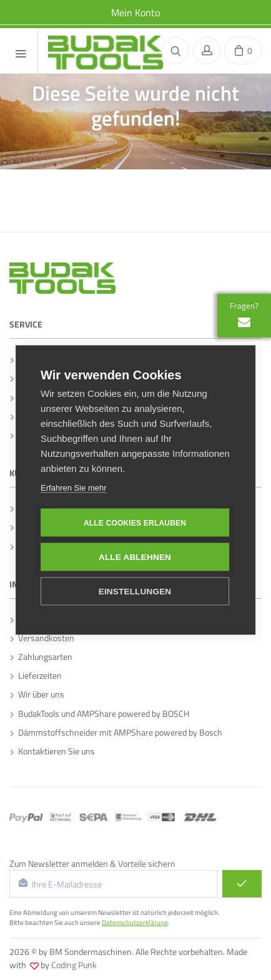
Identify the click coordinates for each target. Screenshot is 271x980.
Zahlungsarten (41, 657)
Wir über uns (37, 694)
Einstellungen (135, 591)
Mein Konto (135, 12)
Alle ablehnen (135, 557)
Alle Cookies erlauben (135, 522)
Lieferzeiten (36, 675)
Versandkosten (42, 638)
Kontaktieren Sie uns (52, 751)
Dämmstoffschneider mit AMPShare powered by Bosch (116, 732)
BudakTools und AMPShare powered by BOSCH (100, 713)
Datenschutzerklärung (135, 922)
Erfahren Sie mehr (74, 487)
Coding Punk (74, 965)
